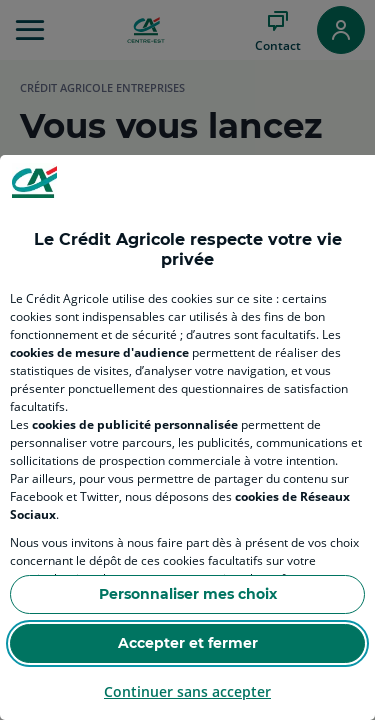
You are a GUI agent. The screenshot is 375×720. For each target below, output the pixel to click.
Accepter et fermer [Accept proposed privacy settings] (188, 643)
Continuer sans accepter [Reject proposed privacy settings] (187, 691)
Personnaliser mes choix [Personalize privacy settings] (188, 594)
